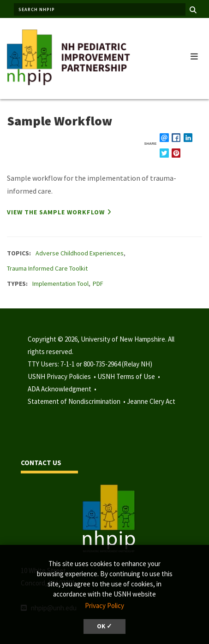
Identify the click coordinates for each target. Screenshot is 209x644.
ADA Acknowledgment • (63, 389)
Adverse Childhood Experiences (80, 253)
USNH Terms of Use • (129, 376)
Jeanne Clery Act (151, 401)
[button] (194, 54)
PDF (98, 284)
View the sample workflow (56, 212)
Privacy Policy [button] (104, 606)
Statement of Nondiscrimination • (77, 401)
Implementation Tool (60, 284)
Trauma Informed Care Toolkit (47, 268)
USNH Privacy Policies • (63, 376)
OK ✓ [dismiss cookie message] (104, 626)
